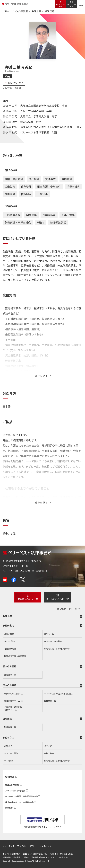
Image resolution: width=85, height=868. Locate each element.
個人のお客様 (9, 666)
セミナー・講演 (11, 753)
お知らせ (8, 746)
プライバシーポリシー (27, 846)
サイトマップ (8, 846)
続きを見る (41, 376)
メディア (48, 746)
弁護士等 (7, 616)
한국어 (78, 609)
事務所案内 (8, 625)
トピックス (8, 737)
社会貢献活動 (10, 649)
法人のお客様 (9, 685)
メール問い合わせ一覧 (57, 599)
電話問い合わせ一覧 (28, 599)
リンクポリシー (46, 846)
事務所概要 (9, 634)
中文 (71, 609)
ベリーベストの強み (53, 641)
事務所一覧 (49, 634)
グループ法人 (10, 641)
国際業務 (7, 719)
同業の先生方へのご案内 (15, 656)
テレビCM (9, 761)
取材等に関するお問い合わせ (57, 649)
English (63, 609)
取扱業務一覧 (10, 675)
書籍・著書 (49, 753)
